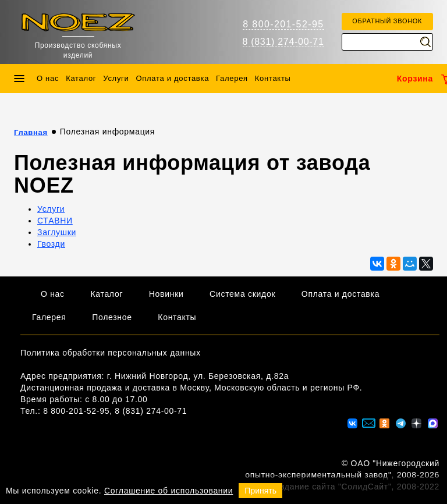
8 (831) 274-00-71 (283, 42)
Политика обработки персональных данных (111, 353)
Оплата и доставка (173, 78)
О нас (48, 78)
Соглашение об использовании (168, 491)
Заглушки (57, 232)
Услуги (116, 78)
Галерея (232, 78)
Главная (31, 132)
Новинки (166, 294)
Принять (260, 491)
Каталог (81, 78)
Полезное (112, 317)
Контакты (273, 78)
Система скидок (242, 294)
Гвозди (51, 244)
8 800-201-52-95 (283, 24)
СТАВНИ (55, 221)
